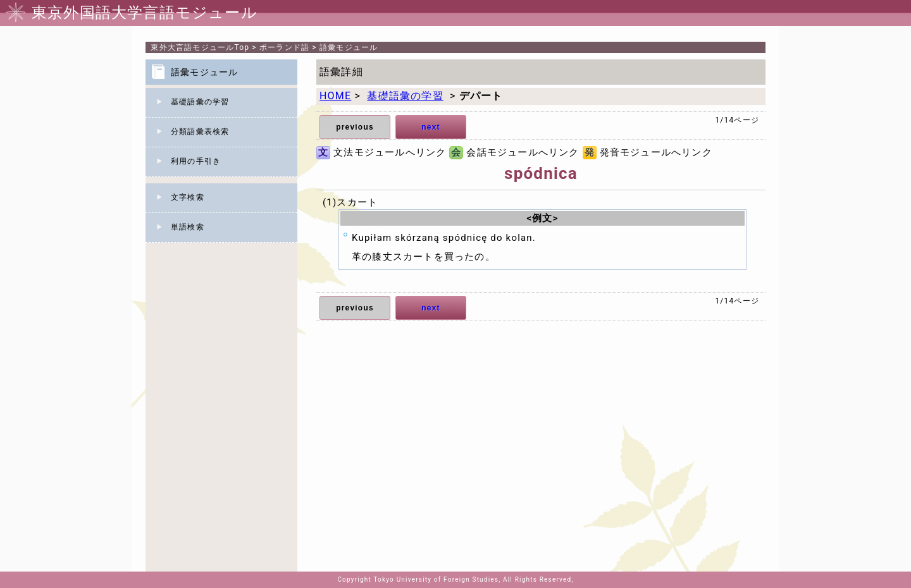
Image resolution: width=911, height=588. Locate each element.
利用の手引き (196, 161)
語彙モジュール (349, 47)
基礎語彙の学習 (200, 102)
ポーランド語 (284, 47)
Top (200, 47)
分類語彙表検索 (200, 132)
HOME (335, 96)
